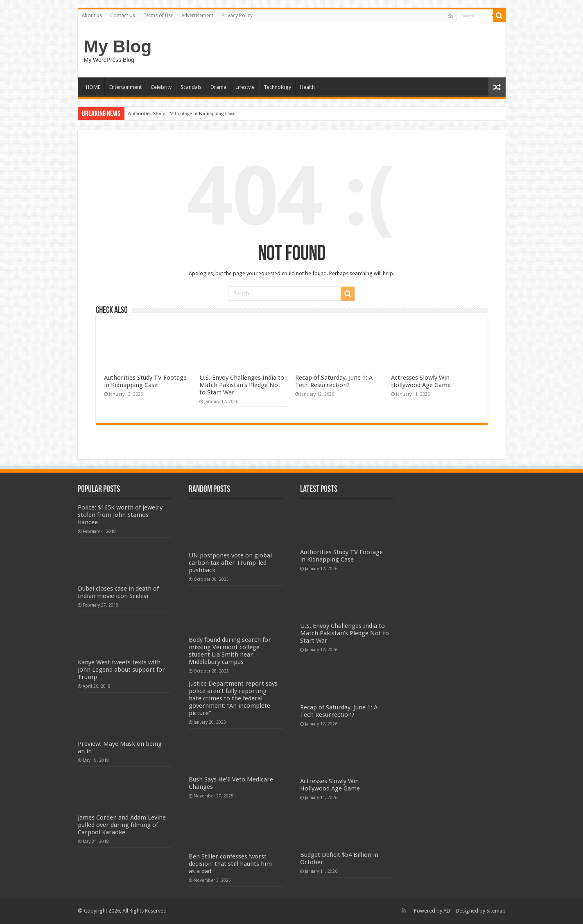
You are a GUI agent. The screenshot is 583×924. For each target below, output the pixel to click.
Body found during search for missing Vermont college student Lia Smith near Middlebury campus (230, 651)
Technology (277, 87)
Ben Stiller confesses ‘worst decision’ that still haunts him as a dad (230, 864)
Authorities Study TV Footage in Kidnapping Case (182, 113)
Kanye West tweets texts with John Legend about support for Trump (121, 670)
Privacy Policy (237, 16)
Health (307, 87)
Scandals (191, 87)
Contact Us (123, 16)
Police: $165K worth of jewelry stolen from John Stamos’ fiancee (120, 515)
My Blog (118, 46)
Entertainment (125, 87)
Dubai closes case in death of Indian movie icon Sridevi (118, 592)
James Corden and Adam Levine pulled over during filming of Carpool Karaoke (122, 825)
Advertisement (197, 16)
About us (92, 16)
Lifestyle (245, 87)
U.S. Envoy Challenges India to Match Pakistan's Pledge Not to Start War (242, 385)
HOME (93, 87)
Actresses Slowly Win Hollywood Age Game (421, 381)
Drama (218, 87)
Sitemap (496, 911)
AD (447, 911)
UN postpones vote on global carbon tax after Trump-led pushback (230, 563)
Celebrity (161, 87)
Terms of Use (158, 16)
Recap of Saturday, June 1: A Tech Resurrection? (334, 381)
